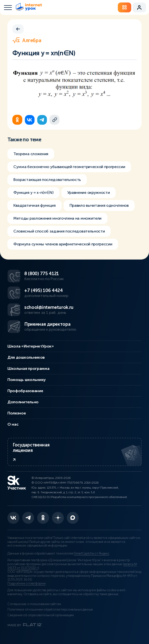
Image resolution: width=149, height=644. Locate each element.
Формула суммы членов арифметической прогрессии (63, 244)
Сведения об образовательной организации (41, 615)
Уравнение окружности (89, 192)
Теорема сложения (31, 154)
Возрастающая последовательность (47, 180)
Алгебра (27, 40)
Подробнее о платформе (26, 584)
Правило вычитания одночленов (99, 205)
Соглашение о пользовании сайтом (34, 604)
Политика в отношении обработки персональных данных (50, 610)
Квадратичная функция (35, 205)
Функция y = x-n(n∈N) (33, 192)
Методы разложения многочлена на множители (57, 218)
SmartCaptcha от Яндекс (92, 554)
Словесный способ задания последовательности (59, 231)
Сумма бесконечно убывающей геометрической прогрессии (69, 167)
